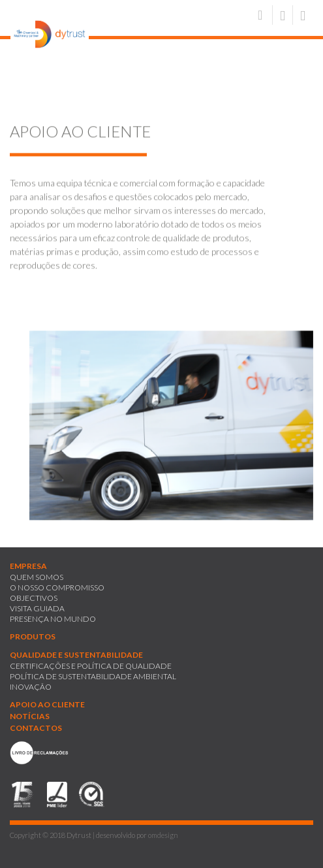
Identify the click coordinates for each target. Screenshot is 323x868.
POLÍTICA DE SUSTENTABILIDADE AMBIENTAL (93, 676)
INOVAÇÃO (31, 687)
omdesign (163, 835)
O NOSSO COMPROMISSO (57, 587)
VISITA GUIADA (37, 608)
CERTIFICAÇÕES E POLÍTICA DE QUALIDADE (91, 666)
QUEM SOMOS (37, 577)
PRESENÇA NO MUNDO (53, 619)
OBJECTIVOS (34, 598)
